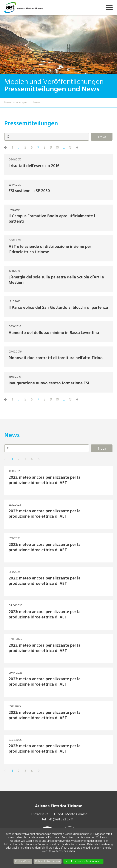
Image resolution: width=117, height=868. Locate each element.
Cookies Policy (23, 861)
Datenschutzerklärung (48, 861)
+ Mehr (58, 165)
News (37, 102)
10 (57, 148)
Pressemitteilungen (15, 102)
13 (70, 148)
